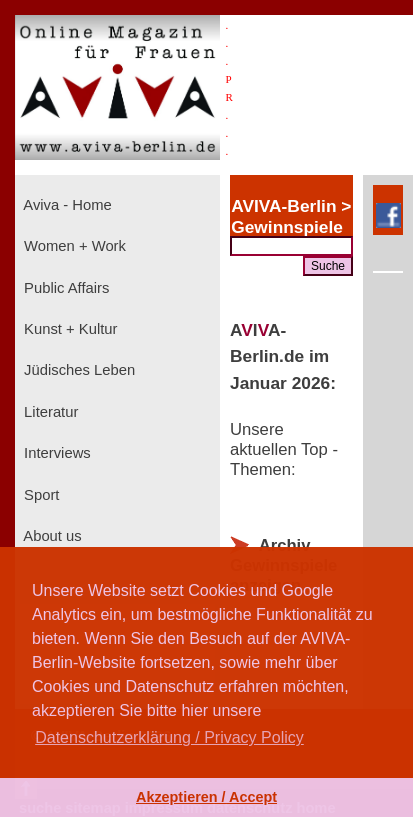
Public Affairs (64, 288)
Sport (39, 495)
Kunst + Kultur (68, 329)
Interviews (55, 453)
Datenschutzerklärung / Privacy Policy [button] (169, 737)
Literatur (49, 412)
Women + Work (73, 246)
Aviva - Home (66, 205)
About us (51, 536)
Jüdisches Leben (77, 370)
